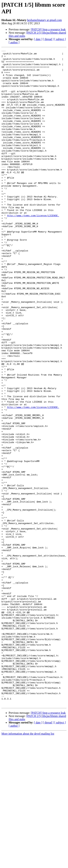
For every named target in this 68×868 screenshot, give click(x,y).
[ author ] (14, 42)
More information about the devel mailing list (28, 865)
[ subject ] (60, 39)
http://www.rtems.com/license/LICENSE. (33, 249)
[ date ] (38, 39)
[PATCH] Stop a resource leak (48, 29)
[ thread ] (48, 39)
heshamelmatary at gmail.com (44, 20)
